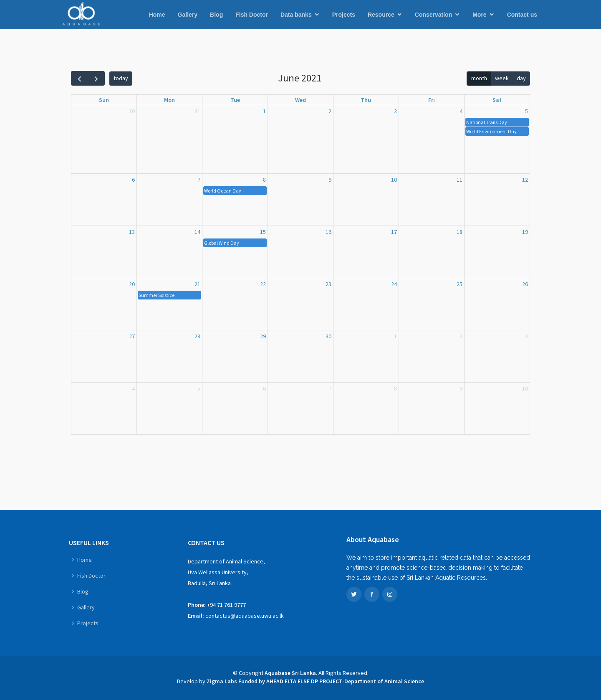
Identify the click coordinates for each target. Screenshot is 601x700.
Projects (344, 15)
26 (525, 284)
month (479, 78)
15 (263, 232)
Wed (300, 100)
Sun (104, 100)
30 (132, 111)
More (479, 15)
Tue (235, 100)
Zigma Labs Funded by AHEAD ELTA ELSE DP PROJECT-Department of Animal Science (315, 681)
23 (328, 284)
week (502, 78)
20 (132, 284)
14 (197, 232)
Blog (216, 15)
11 (460, 180)
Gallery (188, 15)
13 (132, 232)
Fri (432, 100)
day (521, 78)
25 (460, 284)
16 (328, 232)
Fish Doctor (252, 15)
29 (263, 336)
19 (525, 232)
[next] (96, 78)
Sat (497, 100)
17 (394, 232)
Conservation (433, 15)
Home (157, 15)
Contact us (522, 15)
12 (525, 180)
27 (132, 336)
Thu (366, 100)
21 (197, 284)
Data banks (296, 15)
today (121, 78)
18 (460, 232)
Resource (381, 15)
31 (197, 111)
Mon (169, 100)
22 (263, 284)
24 (394, 284)
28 (197, 336)
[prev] (80, 78)
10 (394, 180)
